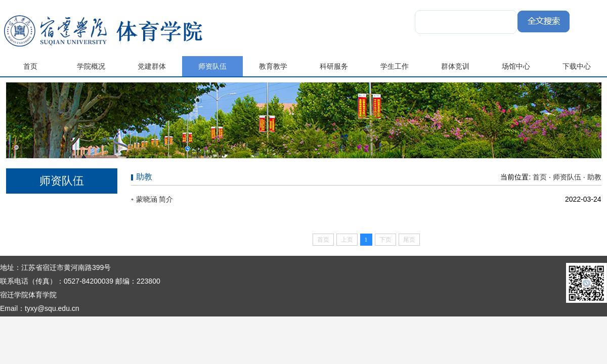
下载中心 (577, 66)
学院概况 (91, 66)
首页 (30, 66)
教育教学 (273, 66)
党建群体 (152, 66)
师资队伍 (212, 66)
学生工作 (395, 66)
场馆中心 (516, 66)
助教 (594, 177)
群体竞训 (455, 66)
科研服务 (334, 66)
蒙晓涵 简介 (155, 199)
